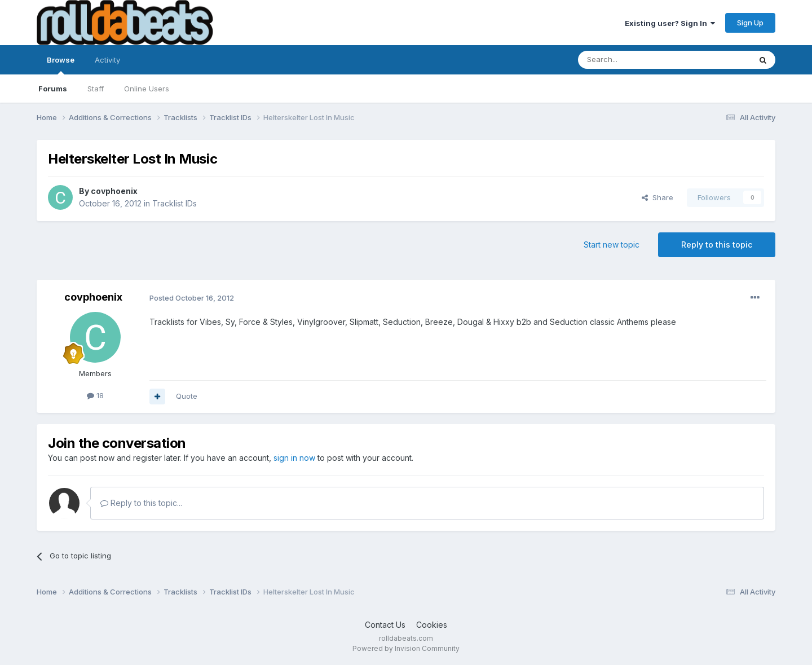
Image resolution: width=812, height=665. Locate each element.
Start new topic (612, 245)
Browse (61, 65)
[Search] (636, 60)
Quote (187, 396)
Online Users (147, 89)
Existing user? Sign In (670, 23)
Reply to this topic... (141, 503)
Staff (96, 89)
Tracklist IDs (175, 203)
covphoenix (114, 191)
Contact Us (385, 625)
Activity (107, 60)
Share (657, 197)
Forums (53, 89)
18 (95, 395)
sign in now (294, 458)
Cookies (432, 625)
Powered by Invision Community (406, 648)
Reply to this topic (717, 245)
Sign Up (750, 23)
